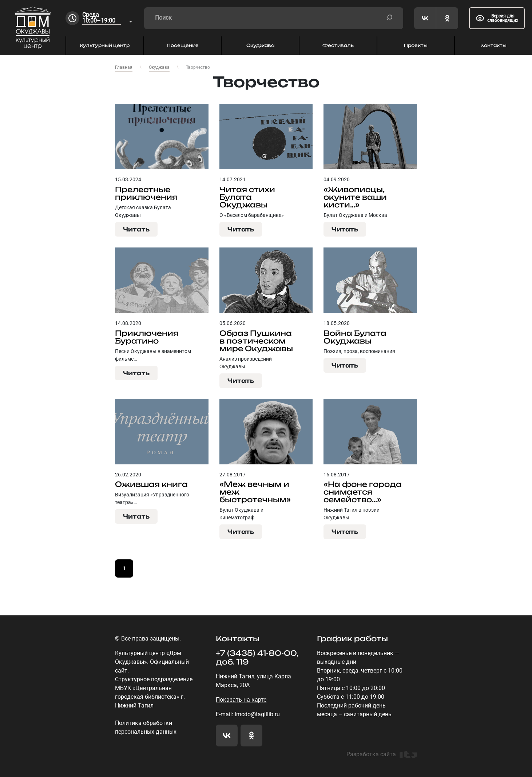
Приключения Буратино (147, 337)
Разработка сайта (382, 754)
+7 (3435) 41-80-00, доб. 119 (257, 658)
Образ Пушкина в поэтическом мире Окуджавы (256, 341)
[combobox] (108, 18)
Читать (136, 229)
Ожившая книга (151, 484)
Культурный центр (105, 45)
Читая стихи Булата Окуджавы (247, 197)
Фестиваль (338, 45)
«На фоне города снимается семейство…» (363, 492)
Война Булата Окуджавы (355, 337)
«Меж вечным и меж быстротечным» (255, 492)
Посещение (183, 45)
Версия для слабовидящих (497, 18)
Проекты (416, 45)
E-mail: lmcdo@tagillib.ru (248, 714)
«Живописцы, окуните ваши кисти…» (355, 197)
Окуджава (260, 45)
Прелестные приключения (146, 193)
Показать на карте (241, 700)
